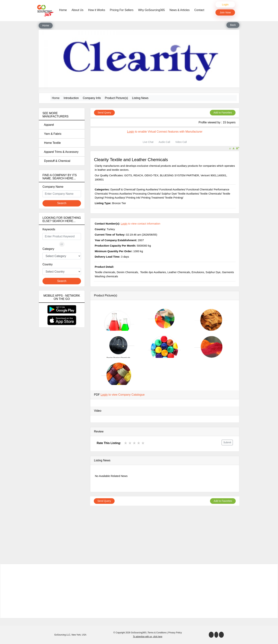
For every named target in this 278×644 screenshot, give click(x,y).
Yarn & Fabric (52, 134)
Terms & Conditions (157, 633)
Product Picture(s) (116, 98)
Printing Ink (133, 198)
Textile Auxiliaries (188, 194)
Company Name (53, 187)
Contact (199, 10)
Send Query (104, 113)
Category (48, 249)
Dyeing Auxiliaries (147, 189)
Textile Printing (174, 198)
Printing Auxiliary (115, 198)
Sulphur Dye (169, 194)
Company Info (92, 98)
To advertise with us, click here (148, 637)
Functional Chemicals (199, 189)
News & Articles (180, 10)
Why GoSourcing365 (151, 10)
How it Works (97, 10)
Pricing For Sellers (122, 10)
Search (62, 203)
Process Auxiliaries (120, 194)
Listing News (140, 98)
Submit (227, 442)
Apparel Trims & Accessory (60, 152)
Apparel (48, 125)
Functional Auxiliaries (172, 189)
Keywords (49, 229)
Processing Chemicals (147, 194)
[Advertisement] (62, 394)
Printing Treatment (152, 198)
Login (225, 4)
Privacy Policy (175, 633)
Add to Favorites (223, 113)
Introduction (71, 98)
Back (233, 25)
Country (48, 264)
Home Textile (52, 143)
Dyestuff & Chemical (56, 161)
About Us (78, 10)
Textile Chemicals (210, 194)
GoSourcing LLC (62, 635)
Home (64, 10)
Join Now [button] (225, 12)
